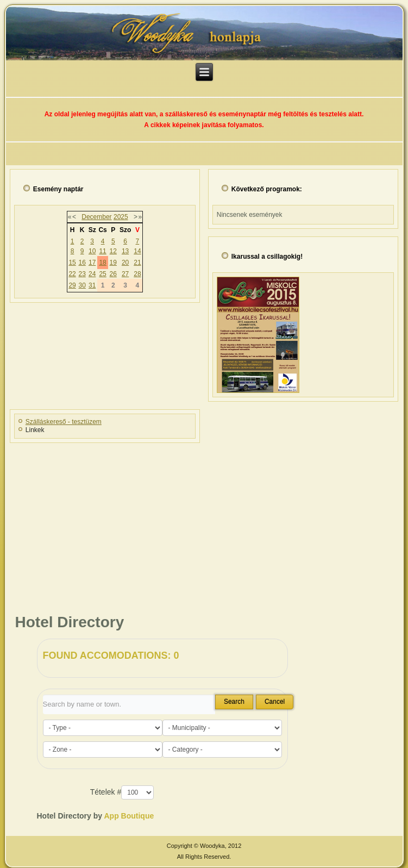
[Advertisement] (204, 523)
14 (137, 251)
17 (92, 263)
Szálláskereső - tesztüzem (64, 422)
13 (125, 251)
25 (102, 274)
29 (72, 285)
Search (234, 702)
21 (137, 263)
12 (113, 251)
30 (82, 285)
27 (125, 274)
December (96, 217)
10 (92, 251)
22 (72, 274)
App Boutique (129, 816)
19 (113, 263)
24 (92, 274)
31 (92, 285)
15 (72, 263)
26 (113, 274)
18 (102, 263)
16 (82, 263)
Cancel (275, 702)
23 (82, 274)
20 (125, 263)
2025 (121, 217)
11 (102, 251)
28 (137, 274)
